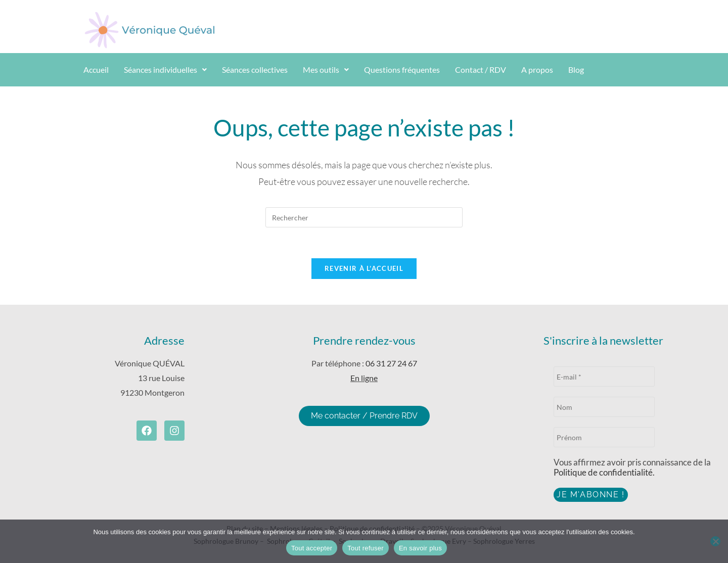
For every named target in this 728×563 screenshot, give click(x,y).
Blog (576, 69)
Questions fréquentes (402, 69)
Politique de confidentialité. (604, 472)
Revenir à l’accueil (364, 268)
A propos (537, 69)
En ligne (364, 378)
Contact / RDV (481, 69)
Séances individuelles (165, 69)
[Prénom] (604, 437)
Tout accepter (312, 548)
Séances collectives (255, 69)
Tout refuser (366, 548)
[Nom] (604, 407)
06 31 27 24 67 (391, 363)
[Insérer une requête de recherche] (364, 217)
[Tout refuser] (715, 541)
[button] (165, 70)
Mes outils (326, 69)
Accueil (96, 69)
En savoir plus (420, 548)
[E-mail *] (604, 377)
